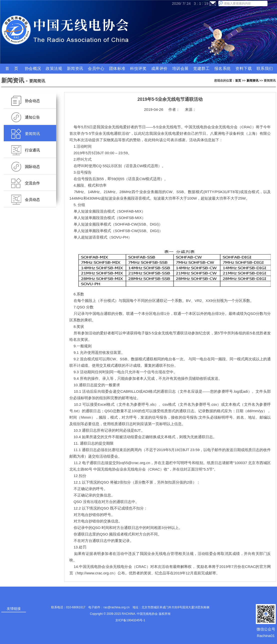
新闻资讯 (253, 81)
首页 (238, 81)
